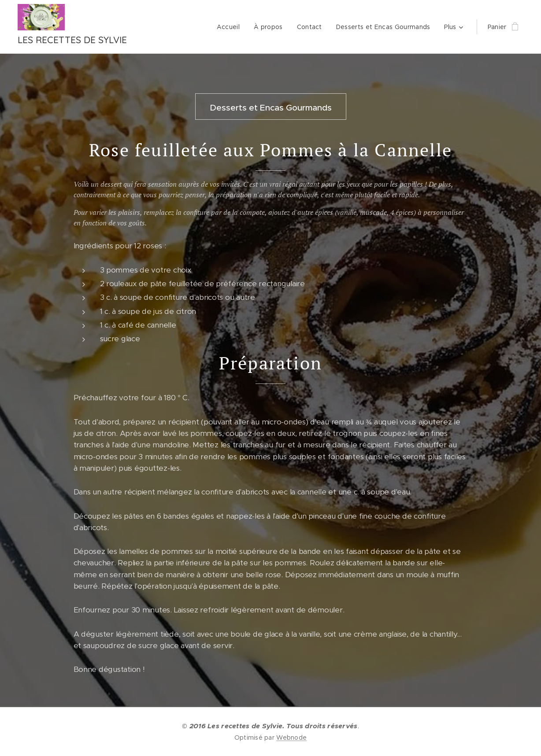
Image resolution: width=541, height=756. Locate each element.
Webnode (291, 738)
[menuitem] (231, 27)
